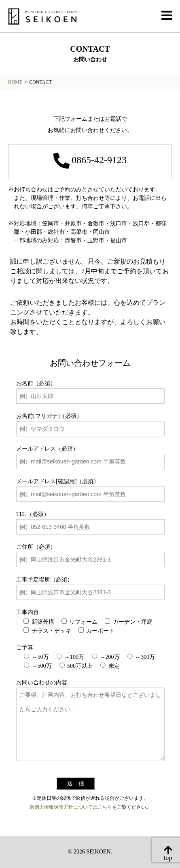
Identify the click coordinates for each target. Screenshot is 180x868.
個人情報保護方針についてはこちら (73, 807)
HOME (15, 82)
